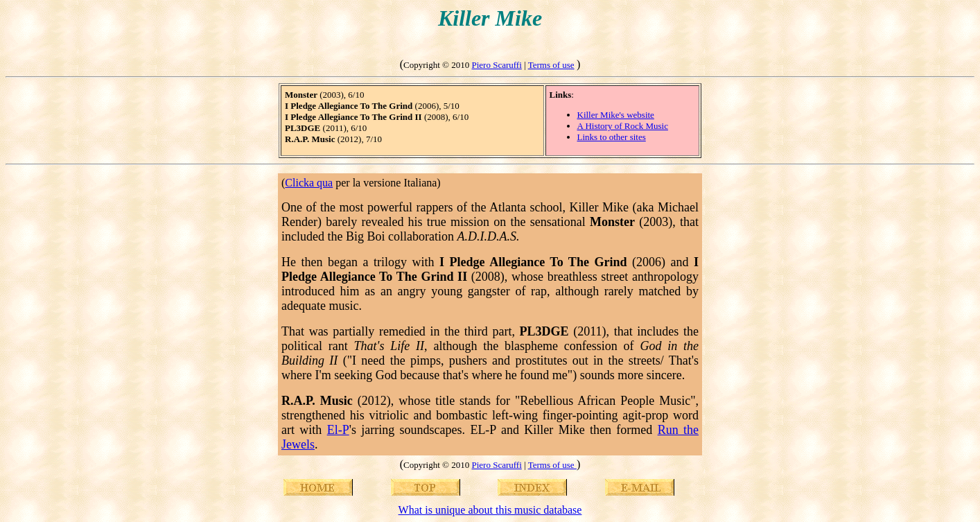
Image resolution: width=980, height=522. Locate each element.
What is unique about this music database (490, 510)
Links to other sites (612, 137)
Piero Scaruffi (496, 65)
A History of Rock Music (623, 126)
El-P (338, 430)
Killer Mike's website (616, 115)
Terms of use (551, 65)
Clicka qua (309, 183)
